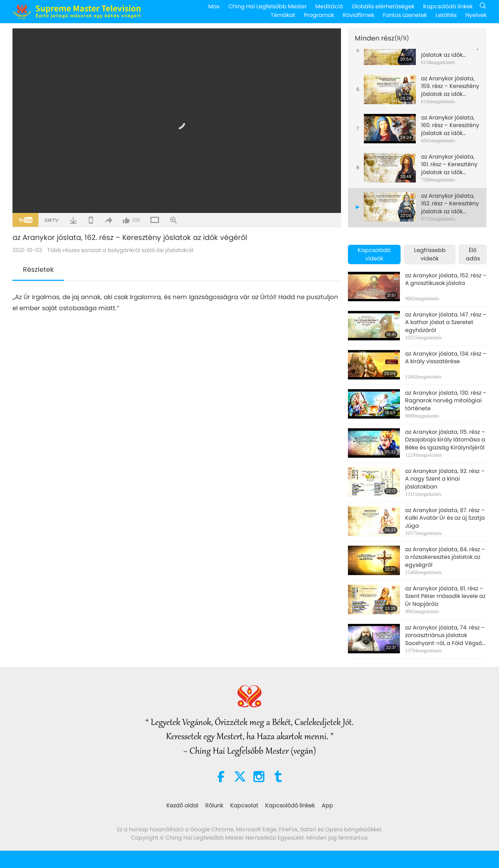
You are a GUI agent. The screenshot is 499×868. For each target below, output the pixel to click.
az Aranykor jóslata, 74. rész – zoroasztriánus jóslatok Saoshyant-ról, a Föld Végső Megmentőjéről (445, 636)
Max (214, 6)
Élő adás (473, 254)
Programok (319, 15)
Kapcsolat (244, 806)
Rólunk (214, 806)
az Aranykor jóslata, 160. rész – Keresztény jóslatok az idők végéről (450, 126)
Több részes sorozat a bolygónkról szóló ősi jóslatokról (120, 250)
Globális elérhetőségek (383, 6)
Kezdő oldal (182, 806)
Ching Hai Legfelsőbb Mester (268, 6)
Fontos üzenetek (405, 15)
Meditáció (329, 6)
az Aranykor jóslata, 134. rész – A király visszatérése (446, 358)
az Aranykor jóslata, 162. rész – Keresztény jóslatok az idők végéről (450, 204)
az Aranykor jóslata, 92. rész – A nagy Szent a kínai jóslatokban (445, 479)
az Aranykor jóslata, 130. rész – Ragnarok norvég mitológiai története (446, 401)
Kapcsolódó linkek (448, 6)
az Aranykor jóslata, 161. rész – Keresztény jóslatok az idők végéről (449, 165)
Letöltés (446, 15)
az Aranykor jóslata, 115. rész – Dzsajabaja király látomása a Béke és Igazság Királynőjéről (445, 440)
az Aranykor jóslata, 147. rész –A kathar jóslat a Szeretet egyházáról (446, 323)
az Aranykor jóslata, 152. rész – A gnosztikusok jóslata (446, 279)
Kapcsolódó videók (374, 254)
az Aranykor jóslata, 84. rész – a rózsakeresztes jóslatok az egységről (445, 557)
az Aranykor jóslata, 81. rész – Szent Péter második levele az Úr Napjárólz (445, 596)
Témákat (283, 15)
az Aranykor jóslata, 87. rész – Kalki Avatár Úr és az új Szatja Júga (445, 518)
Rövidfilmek (358, 15)
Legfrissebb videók (430, 254)
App (327, 806)
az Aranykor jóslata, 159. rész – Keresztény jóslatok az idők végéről (450, 86)
